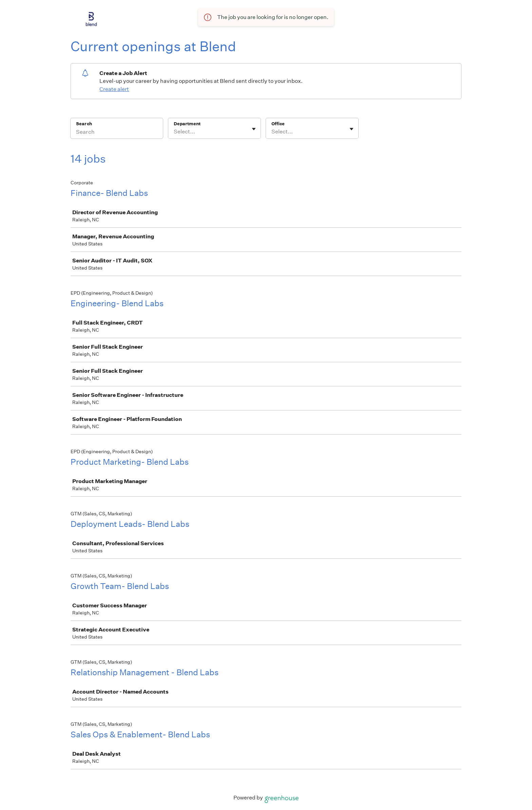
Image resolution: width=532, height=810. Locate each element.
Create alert (114, 89)
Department (187, 124)
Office (278, 124)
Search (84, 124)
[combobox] (174, 132)
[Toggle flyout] (254, 129)
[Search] (117, 133)
